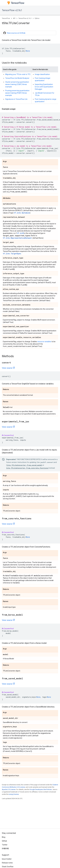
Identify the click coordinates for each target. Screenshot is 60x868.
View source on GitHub (14, 33)
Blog (4, 837)
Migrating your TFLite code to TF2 (18, 74)
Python (37, 18)
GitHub (4, 841)
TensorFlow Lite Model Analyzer (17, 78)
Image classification (42, 74)
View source (7, 368)
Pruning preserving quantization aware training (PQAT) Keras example (17, 93)
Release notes (7, 863)
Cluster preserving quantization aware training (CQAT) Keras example (17, 84)
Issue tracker (7, 859)
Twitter (5, 845)
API (14, 18)
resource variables (44, 342)
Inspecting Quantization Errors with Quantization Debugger (44, 87)
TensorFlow (6, 18)
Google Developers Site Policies (41, 789)
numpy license (14, 794)
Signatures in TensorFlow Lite (16, 99)
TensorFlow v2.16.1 (12, 10)
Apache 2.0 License (9, 789)
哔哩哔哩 (5, 849)
